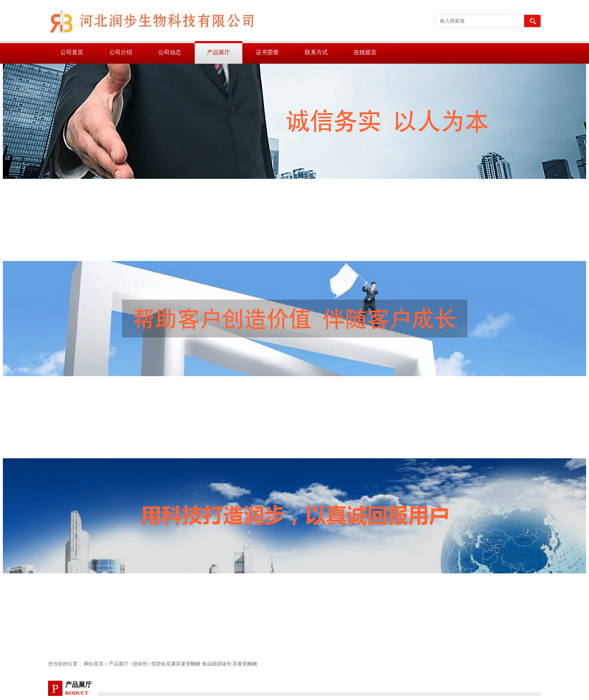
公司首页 (72, 52)
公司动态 (170, 52)
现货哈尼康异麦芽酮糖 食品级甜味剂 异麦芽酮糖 (204, 664)
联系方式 (316, 52)
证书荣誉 (267, 52)
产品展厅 (219, 52)
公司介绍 (121, 52)
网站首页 (94, 664)
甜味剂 (140, 664)
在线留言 (365, 52)
